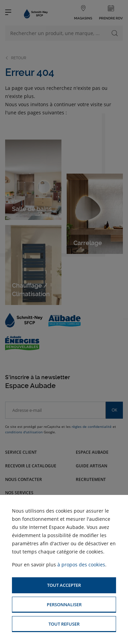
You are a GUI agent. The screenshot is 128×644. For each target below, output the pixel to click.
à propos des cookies (81, 565)
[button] (64, 585)
